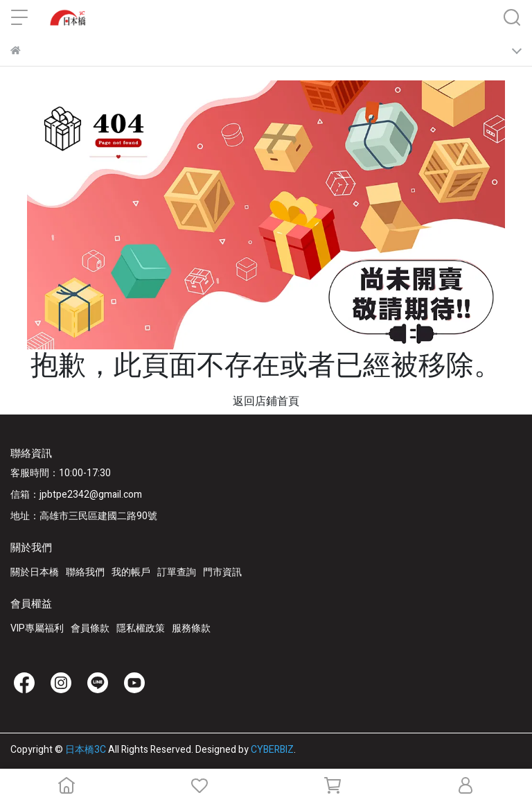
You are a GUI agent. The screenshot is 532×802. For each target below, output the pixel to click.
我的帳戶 (131, 572)
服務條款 (191, 628)
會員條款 (90, 628)
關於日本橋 (35, 572)
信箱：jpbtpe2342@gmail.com (76, 495)
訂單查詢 (177, 572)
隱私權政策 (141, 628)
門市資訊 (222, 572)
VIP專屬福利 (37, 628)
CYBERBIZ (272, 750)
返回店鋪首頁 (266, 401)
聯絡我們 (85, 572)
